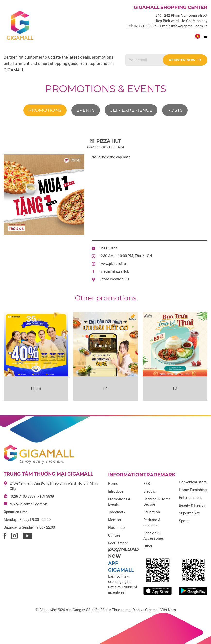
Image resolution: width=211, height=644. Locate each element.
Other (148, 546)
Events (86, 110)
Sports (184, 521)
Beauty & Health (192, 505)
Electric (150, 491)
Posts (175, 110)
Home (113, 484)
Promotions (45, 110)
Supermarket (189, 513)
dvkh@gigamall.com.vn (28, 504)
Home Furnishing (193, 490)
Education (152, 512)
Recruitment (118, 543)
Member (115, 520)
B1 (127, 279)
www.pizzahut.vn (114, 264)
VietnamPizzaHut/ (115, 271)
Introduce (116, 491)
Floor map (116, 528)
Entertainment (190, 498)
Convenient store (193, 482)
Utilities (114, 535)
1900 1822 (109, 248)
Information (126, 475)
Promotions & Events (106, 89)
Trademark (117, 512)
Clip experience (131, 110)
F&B (147, 484)
